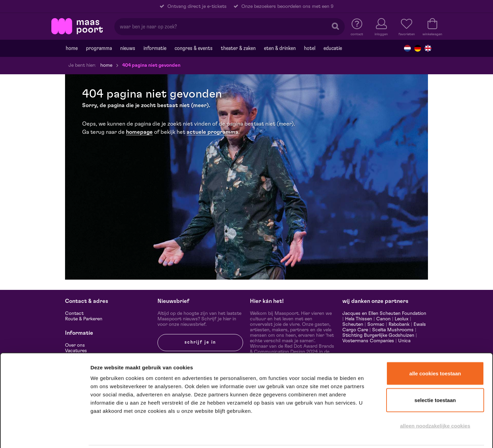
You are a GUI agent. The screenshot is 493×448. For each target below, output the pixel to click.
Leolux (402, 319)
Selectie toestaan (435, 375)
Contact (74, 313)
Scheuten (353, 324)
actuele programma (212, 132)
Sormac (376, 324)
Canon (383, 319)
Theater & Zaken (238, 48)
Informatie (155, 48)
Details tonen (371, 434)
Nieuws (128, 48)
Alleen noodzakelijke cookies (435, 401)
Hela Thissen (359, 319)
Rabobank (399, 324)
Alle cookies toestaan (435, 349)
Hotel (310, 48)
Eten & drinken (280, 48)
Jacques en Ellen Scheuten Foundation (384, 313)
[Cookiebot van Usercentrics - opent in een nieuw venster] (45, 434)
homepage (139, 132)
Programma (99, 48)
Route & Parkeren (84, 319)
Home (72, 48)
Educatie (333, 48)
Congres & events (194, 48)
